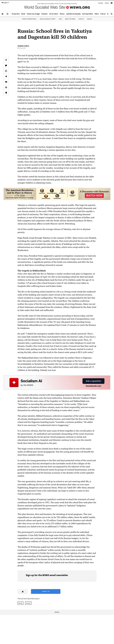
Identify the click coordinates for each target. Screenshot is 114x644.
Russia (20, 603)
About (107, 3)
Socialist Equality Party (48, 19)
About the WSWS (70, 19)
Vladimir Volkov (23, 46)
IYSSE (60, 19)
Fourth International (29, 19)
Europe (28, 603)
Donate (90, 19)
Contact (101, 3)
